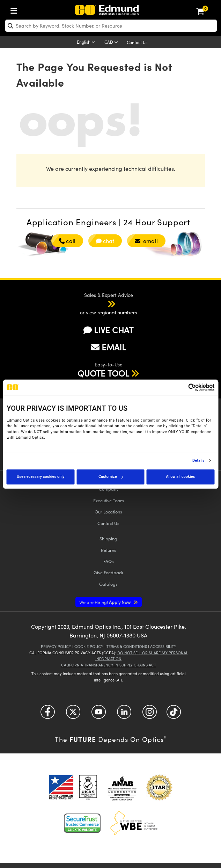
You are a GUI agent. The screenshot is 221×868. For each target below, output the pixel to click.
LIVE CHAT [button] (108, 330)
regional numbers (117, 312)
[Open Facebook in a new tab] (48, 714)
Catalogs (108, 584)
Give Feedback (108, 572)
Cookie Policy (89, 646)
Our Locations (108, 512)
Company (109, 489)
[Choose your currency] (112, 43)
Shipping (108, 538)
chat (105, 241)
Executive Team (109, 500)
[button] (102, 304)
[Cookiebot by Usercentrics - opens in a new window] (184, 387)
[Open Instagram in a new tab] (150, 714)
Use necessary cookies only (40, 477)
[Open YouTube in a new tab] (99, 714)
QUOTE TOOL (103, 373)
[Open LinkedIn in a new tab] (124, 714)
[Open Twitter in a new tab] (73, 714)
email (146, 241)
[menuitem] (16, 9)
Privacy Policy (56, 646)
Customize (111, 477)
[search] (111, 26)
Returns (109, 550)
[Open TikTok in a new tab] (174, 714)
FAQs (109, 561)
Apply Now (105, 602)
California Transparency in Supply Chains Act (109, 665)
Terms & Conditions (127, 646)
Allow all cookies (180, 477)
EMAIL (109, 347)
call (67, 241)
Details (198, 461)
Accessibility (163, 646)
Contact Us (137, 42)
